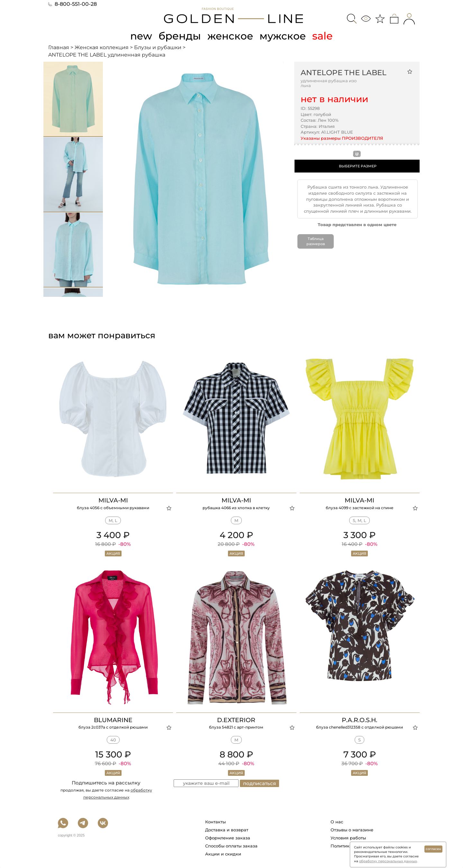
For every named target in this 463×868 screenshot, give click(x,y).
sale (324, 36)
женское (230, 36)
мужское (284, 36)
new (140, 36)
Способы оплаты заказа (231, 846)
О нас (337, 822)
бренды (179, 36)
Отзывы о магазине (352, 830)
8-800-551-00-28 (73, 4)
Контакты (215, 822)
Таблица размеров (316, 241)
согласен (433, 849)
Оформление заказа (228, 838)
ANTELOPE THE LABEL (344, 73)
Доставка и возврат (227, 830)
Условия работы (348, 838)
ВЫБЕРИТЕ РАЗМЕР (358, 166)
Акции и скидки (223, 854)
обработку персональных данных (388, 861)
